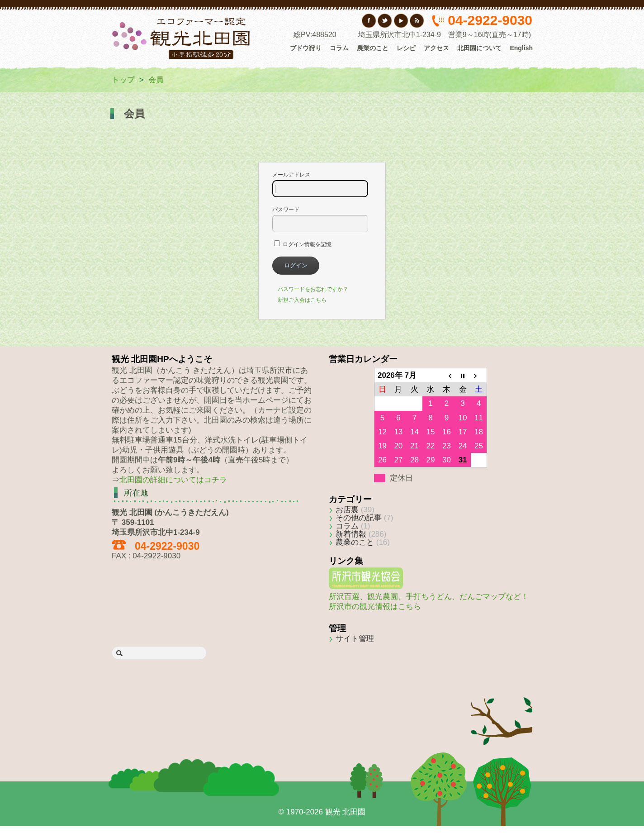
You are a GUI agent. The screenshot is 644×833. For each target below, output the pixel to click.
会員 (156, 80)
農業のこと (373, 48)
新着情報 (351, 534)
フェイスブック (369, 21)
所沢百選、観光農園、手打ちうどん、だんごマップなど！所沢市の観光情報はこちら (429, 597)
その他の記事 (359, 518)
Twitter (385, 21)
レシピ (406, 48)
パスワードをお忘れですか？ (313, 289)
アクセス (436, 48)
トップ (123, 80)
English (521, 48)
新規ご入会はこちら (302, 300)
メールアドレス (320, 184)
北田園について (479, 48)
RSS (417, 21)
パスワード (320, 219)
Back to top (502, 708)
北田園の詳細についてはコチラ (173, 480)
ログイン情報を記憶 (303, 244)
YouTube (401, 21)
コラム (339, 48)
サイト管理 (355, 639)
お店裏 (347, 510)
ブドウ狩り (306, 48)
